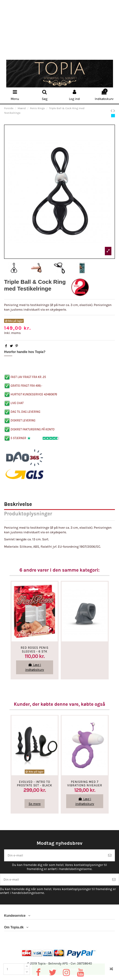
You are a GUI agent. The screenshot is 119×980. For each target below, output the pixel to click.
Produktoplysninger (28, 514)
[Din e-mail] (55, 855)
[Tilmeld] (110, 855)
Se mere (35, 804)
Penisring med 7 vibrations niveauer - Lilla (85, 786)
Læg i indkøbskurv (68, 969)
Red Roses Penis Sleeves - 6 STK (35, 650)
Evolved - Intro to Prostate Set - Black (34, 784)
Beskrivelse (18, 505)
